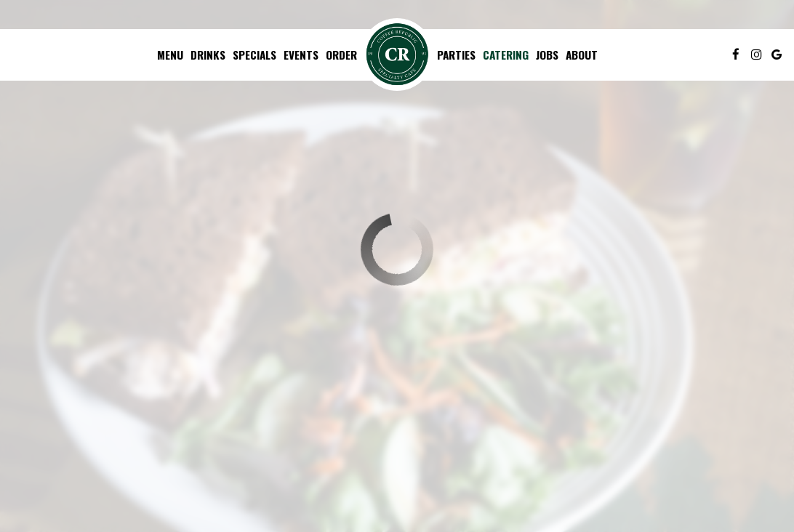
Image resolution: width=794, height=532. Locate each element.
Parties (456, 55)
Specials (254, 55)
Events (301, 55)
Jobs (547, 55)
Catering (506, 55)
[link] (397, 55)
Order (341, 55)
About (582, 55)
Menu (170, 55)
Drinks (208, 55)
